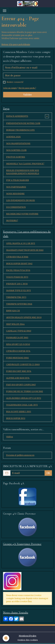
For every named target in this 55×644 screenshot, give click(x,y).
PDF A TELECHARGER (18, 180)
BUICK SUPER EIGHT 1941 (19, 264)
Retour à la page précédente (16, 44)
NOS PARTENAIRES (16, 187)
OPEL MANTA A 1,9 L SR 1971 (21, 243)
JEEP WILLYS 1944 (15, 324)
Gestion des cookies (28, 640)
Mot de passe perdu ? (27, 88)
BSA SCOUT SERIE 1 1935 (19, 412)
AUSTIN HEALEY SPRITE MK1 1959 (24, 317)
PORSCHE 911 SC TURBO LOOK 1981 (25, 391)
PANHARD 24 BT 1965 (17, 338)
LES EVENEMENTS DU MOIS (21, 200)
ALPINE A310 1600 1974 (18, 378)
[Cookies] (6, 638)
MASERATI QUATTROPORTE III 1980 (25, 250)
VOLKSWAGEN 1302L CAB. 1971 (22, 405)
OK (48, 473)
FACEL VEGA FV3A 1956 (18, 270)
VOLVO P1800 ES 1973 (17, 277)
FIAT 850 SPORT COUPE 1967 (21, 385)
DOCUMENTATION (16, 207)
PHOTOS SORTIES (16, 157)
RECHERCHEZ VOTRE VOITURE (22, 214)
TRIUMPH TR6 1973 (16, 297)
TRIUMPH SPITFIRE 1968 (19, 304)
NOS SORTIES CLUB (16, 150)
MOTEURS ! (12, 221)
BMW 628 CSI (13, 311)
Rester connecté (15, 82)
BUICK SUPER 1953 (16, 418)
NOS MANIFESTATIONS (18, 143)
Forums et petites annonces (20, 455)
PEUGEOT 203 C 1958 (17, 284)
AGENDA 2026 (13, 137)
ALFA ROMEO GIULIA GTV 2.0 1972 (24, 398)
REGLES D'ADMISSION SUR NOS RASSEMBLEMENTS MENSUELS (23, 172)
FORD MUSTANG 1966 (17, 358)
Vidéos (10, 437)
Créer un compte (10, 88)
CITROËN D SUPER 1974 (18, 351)
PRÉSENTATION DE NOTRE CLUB (23, 123)
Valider (28, 95)
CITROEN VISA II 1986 (17, 257)
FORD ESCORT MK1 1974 (19, 371)
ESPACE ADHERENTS (17, 116)
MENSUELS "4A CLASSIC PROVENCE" (25, 164)
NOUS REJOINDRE (15, 194)
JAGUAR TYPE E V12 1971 (18, 290)
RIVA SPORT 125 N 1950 (18, 344)
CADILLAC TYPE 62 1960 (19, 331)
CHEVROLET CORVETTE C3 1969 (23, 364)
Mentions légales (27, 636)
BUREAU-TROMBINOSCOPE (20, 130)
